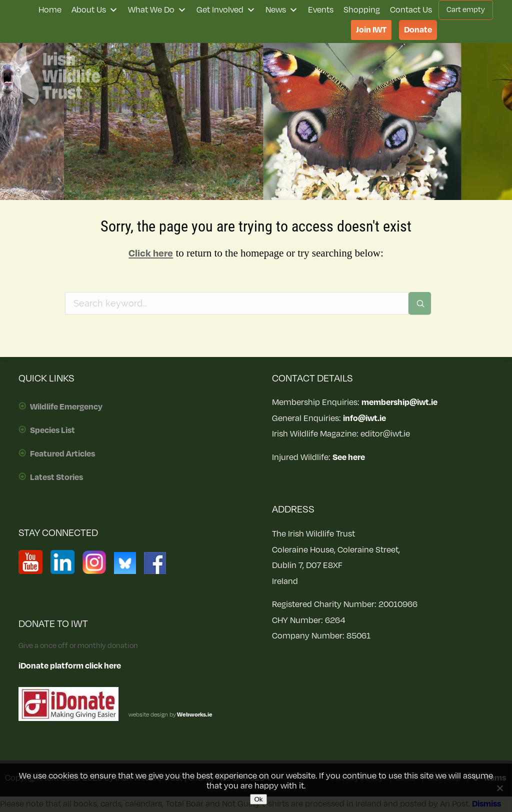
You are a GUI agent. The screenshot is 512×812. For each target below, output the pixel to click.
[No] (499, 788)
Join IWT (371, 30)
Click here (151, 253)
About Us (95, 10)
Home (50, 10)
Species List (52, 430)
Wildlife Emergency (66, 407)
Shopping (362, 10)
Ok (258, 799)
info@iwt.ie (364, 418)
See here (349, 457)
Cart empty (466, 10)
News (282, 10)
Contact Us (411, 10)
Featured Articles (62, 454)
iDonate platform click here (70, 666)
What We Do (157, 10)
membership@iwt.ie (399, 402)
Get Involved (226, 10)
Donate (418, 30)
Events (321, 10)
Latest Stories (56, 477)
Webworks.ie (194, 715)
